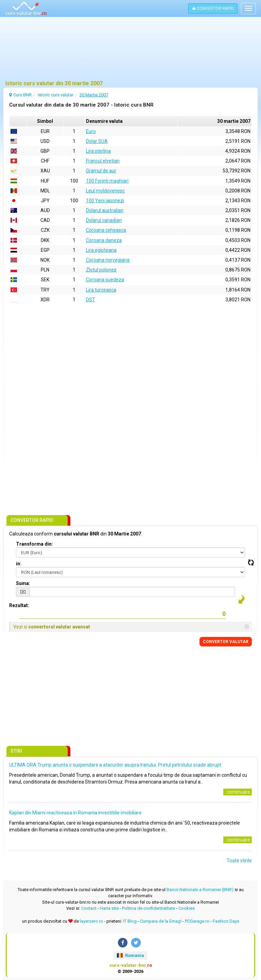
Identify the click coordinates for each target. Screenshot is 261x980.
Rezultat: (19, 605)
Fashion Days (226, 921)
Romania (130, 955)
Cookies (187, 908)
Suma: (23, 583)
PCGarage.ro (197, 921)
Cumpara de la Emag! (161, 921)
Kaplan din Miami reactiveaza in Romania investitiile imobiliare (75, 813)
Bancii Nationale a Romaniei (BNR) (200, 890)
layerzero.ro (91, 921)
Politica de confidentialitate (149, 908)
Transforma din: (34, 544)
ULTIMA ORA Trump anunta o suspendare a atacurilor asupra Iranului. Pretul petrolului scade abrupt (115, 765)
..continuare (238, 792)
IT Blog (130, 921)
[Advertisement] (130, 49)
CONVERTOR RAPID (213, 8)
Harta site (109, 908)
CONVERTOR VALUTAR (226, 642)
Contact (89, 908)
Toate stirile (239, 861)
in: (19, 564)
